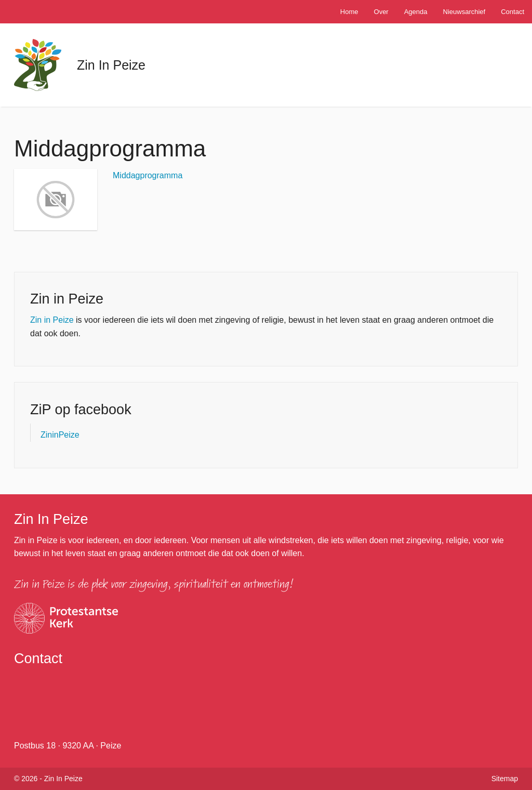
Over (381, 12)
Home (349, 12)
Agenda (416, 12)
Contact (513, 12)
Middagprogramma (148, 175)
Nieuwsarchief (464, 12)
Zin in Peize (52, 320)
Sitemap (505, 779)
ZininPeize (60, 435)
